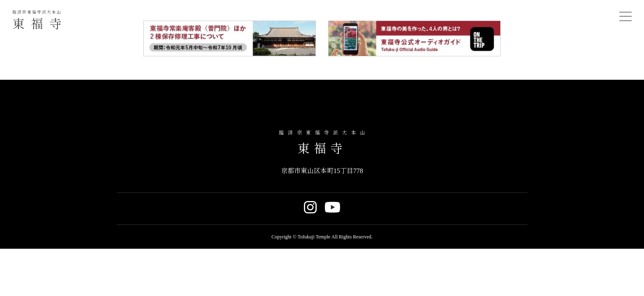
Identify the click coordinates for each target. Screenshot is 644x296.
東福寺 (40, 20)
